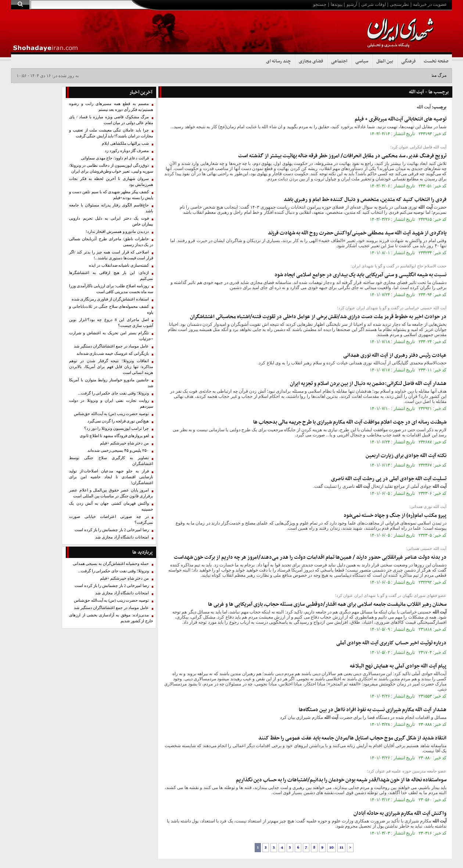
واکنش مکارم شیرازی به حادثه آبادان (400, 813)
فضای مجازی (311, 61)
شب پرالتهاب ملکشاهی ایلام (125, 143)
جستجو (320, 4)
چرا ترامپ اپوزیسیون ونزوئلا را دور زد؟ (116, 428)
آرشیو (352, 4)
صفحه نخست (436, 61)
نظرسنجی (399, 4)
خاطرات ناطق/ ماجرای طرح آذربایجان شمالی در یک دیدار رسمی (111, 242)
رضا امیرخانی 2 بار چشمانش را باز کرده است (112, 530)
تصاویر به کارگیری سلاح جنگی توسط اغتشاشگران (111, 461)
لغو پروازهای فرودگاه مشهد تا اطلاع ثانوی (114, 436)
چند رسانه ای (278, 61)
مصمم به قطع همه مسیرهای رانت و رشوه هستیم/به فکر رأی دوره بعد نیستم (111, 107)
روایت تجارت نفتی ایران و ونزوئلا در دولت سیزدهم (111, 404)
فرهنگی (408, 61)
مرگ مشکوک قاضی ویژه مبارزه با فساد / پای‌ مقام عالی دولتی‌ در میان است (111, 120)
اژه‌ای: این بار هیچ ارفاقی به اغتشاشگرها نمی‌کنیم (111, 276)
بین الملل (385, 61)
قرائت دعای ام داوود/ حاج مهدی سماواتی (115, 158)
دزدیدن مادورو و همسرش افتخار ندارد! (117, 232)
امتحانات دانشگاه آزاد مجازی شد (122, 537)
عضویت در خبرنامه (430, 4)
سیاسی (362, 61)
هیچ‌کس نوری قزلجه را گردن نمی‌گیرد (118, 421)
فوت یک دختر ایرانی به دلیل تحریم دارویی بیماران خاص (111, 221)
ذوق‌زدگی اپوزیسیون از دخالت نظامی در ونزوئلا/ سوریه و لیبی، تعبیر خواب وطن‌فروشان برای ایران (111, 168)
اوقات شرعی (374, 4)
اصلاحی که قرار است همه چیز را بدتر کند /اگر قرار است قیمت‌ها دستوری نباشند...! (111, 255)
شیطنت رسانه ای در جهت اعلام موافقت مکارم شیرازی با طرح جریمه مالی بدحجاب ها (350, 422)
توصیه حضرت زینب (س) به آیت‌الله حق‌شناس (111, 414)
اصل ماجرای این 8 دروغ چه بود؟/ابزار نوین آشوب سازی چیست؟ (111, 323)
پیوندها (337, 4)
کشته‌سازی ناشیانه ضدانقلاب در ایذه (119, 265)
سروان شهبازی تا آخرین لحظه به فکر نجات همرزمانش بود (111, 182)
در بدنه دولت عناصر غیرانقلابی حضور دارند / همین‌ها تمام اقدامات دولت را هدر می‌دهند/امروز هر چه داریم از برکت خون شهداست (310, 557)
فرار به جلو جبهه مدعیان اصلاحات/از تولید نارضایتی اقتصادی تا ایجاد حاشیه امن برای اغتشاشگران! (111, 477)
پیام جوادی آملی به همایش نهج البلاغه (398, 666)
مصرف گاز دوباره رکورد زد (127, 151)
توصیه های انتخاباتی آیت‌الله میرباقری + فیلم (401, 119)
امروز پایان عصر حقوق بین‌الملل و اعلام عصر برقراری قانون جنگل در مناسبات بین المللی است (111, 493)
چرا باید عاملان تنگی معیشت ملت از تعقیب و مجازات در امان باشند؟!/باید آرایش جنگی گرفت (111, 133)
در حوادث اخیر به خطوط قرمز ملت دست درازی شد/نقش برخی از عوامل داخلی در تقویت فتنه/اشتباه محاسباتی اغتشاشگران (318, 317)
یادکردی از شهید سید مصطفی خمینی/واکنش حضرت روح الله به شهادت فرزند (357, 233)
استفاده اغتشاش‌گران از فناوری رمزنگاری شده (110, 299)
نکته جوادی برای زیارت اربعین (406, 456)
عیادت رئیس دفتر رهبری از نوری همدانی (395, 355)
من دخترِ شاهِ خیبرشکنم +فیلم (124, 443)
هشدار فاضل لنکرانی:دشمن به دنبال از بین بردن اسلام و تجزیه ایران (368, 384)
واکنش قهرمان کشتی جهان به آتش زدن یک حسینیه (111, 506)
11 (341, 848)
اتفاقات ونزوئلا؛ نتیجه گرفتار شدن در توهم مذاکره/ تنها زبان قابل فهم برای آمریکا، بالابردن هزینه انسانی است (111, 367)
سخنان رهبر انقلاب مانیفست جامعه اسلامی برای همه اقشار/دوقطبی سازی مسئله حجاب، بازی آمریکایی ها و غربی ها (327, 604)
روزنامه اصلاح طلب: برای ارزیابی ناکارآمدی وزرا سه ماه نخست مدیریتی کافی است (111, 289)
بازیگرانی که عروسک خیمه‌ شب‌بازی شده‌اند (113, 354)
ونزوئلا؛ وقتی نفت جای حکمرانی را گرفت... (113, 393)
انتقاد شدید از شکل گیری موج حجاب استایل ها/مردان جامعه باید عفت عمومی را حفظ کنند (352, 738)
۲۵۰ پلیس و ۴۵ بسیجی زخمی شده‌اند (118, 451)
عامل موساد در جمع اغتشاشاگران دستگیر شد (111, 346)
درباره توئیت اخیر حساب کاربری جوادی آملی (391, 643)
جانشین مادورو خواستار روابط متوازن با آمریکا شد (111, 383)
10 (331, 848)
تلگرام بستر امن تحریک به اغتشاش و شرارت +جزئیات (111, 336)
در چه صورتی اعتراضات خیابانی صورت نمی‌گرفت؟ (111, 520)
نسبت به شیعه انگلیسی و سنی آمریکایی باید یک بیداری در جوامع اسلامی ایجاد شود (360, 275)
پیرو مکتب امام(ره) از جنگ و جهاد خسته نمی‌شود (395, 516)
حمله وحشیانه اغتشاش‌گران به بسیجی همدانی (111, 564)
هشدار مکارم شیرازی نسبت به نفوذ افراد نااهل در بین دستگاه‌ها (373, 710)
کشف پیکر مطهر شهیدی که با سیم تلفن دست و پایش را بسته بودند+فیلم (111, 195)
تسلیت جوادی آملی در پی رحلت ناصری (389, 479)
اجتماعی (339, 61)
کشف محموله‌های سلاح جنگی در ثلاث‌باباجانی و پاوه (111, 309)
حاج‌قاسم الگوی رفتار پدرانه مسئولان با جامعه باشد (111, 208)
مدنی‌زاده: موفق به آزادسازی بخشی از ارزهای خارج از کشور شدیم (111, 618)
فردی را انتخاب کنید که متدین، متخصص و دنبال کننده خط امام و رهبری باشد (365, 200)
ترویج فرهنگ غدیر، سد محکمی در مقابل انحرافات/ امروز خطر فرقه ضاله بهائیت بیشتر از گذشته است (342, 156)
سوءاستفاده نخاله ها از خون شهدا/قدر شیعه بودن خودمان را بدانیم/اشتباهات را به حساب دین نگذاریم (341, 780)
